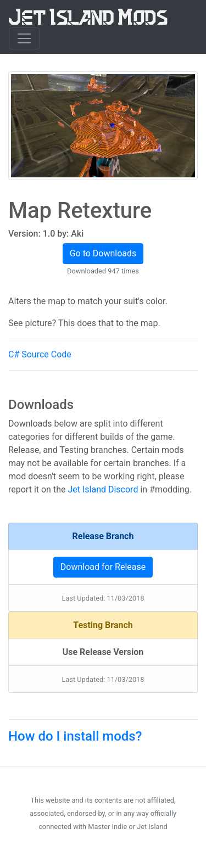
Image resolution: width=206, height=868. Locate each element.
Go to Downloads (103, 253)
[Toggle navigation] (24, 38)
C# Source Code (40, 354)
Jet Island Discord (103, 489)
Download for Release (103, 567)
